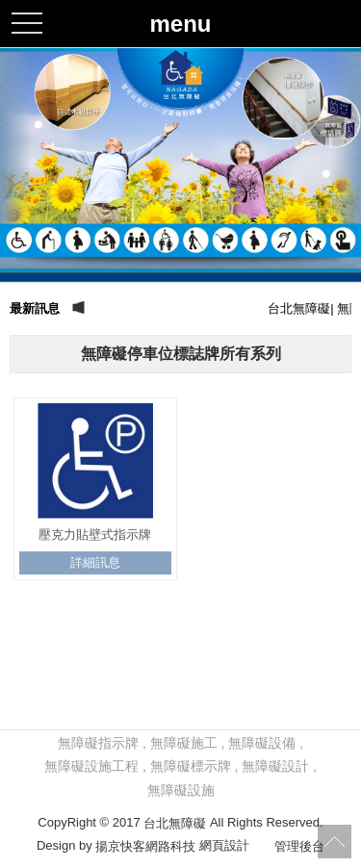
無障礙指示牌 (98, 743)
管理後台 (299, 846)
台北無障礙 (175, 822)
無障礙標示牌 (191, 766)
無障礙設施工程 (91, 766)
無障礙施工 (184, 743)
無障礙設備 (262, 743)
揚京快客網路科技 (145, 846)
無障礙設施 (181, 790)
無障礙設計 (275, 766)
